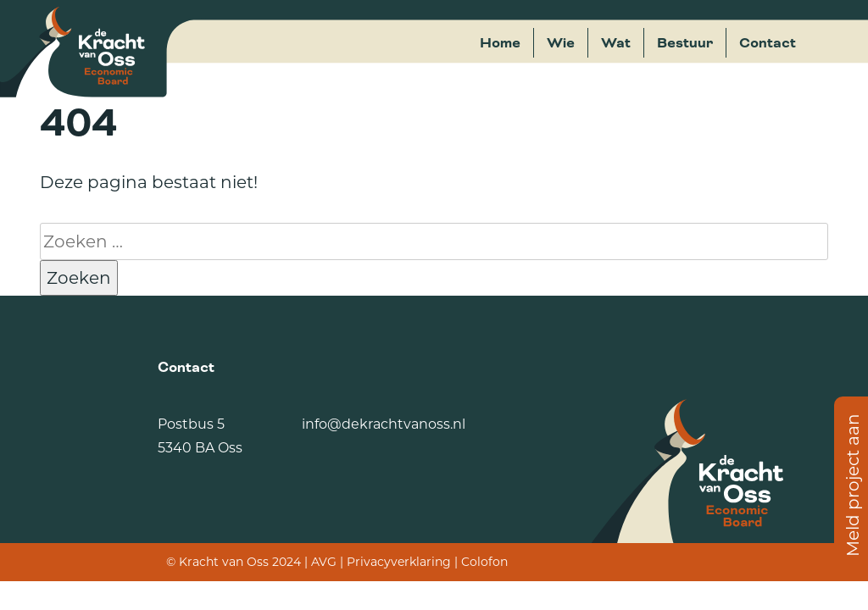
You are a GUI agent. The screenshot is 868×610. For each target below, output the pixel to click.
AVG (324, 562)
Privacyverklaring (399, 562)
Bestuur (685, 43)
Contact (768, 43)
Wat (616, 43)
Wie (561, 43)
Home (500, 43)
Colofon (484, 562)
